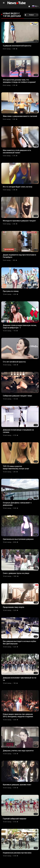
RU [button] (35, 6)
